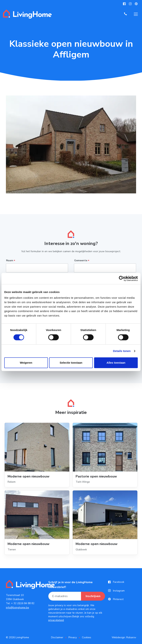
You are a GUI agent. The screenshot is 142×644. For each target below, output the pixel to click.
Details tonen (122, 351)
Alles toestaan (116, 363)
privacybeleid (56, 620)
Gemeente (82, 261)
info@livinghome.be (17, 608)
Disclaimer (57, 637)
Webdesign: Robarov (124, 637)
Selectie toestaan (71, 363)
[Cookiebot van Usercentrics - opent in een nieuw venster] (122, 279)
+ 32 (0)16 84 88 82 (23, 603)
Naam (11, 261)
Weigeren (26, 363)
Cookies (87, 637)
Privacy (73, 637)
